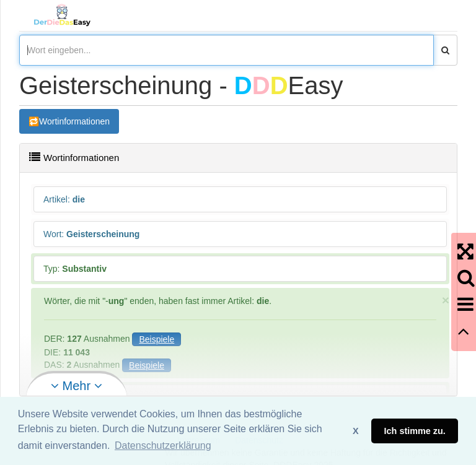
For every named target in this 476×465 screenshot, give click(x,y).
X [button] (356, 431)
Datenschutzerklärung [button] (163, 445)
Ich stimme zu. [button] (415, 431)
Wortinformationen (74, 121)
